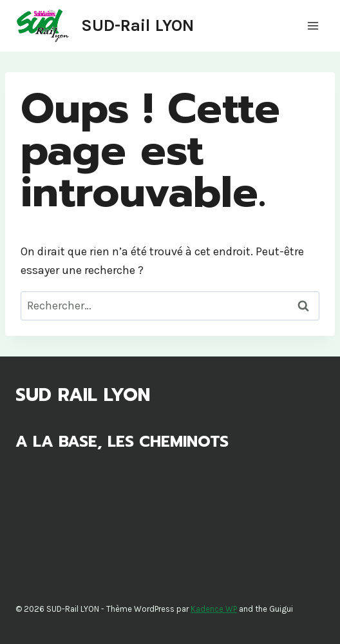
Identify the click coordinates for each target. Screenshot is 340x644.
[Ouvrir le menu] (313, 25)
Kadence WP (214, 609)
